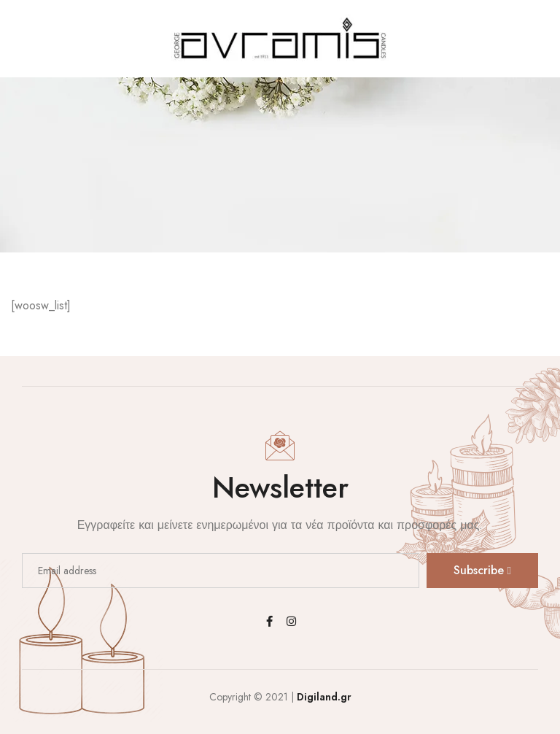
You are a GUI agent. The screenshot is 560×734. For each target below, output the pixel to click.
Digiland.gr (324, 697)
